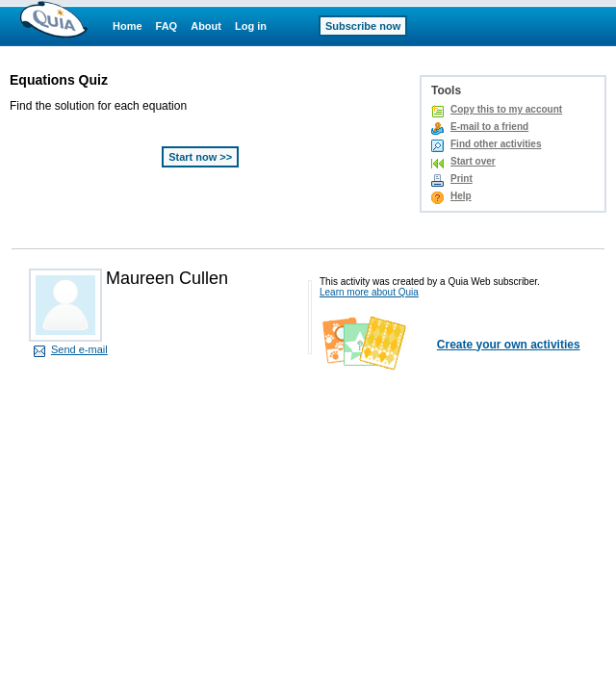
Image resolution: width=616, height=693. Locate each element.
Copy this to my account (506, 109)
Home (128, 26)
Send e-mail (79, 349)
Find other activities (496, 144)
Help (461, 196)
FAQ (167, 26)
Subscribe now (363, 26)
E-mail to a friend (489, 127)
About (206, 26)
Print (462, 179)
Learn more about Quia (369, 292)
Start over (473, 161)
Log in (251, 26)
